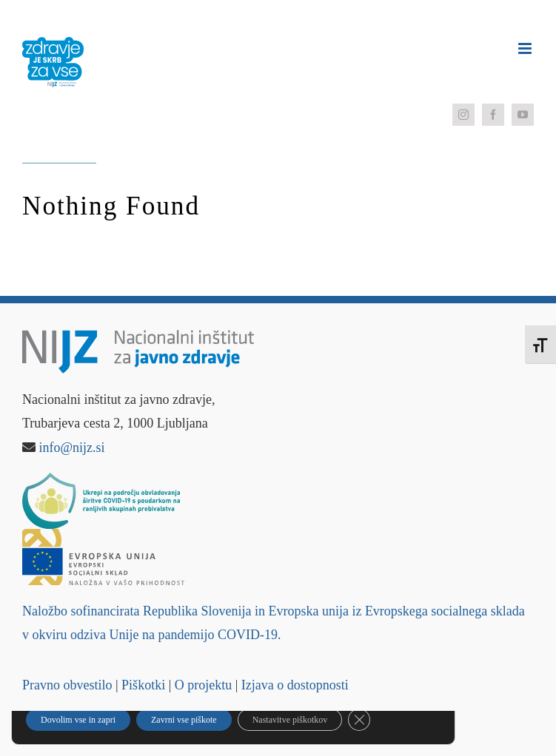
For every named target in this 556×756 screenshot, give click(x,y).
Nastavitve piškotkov (290, 720)
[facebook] (493, 115)
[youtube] (523, 115)
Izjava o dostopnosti (295, 685)
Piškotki (143, 685)
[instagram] (463, 115)
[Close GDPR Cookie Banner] (359, 720)
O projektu (203, 685)
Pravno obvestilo (67, 685)
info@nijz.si (72, 448)
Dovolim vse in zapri (78, 720)
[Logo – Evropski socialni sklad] (103, 536)
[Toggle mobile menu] (526, 48)
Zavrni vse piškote (184, 720)
